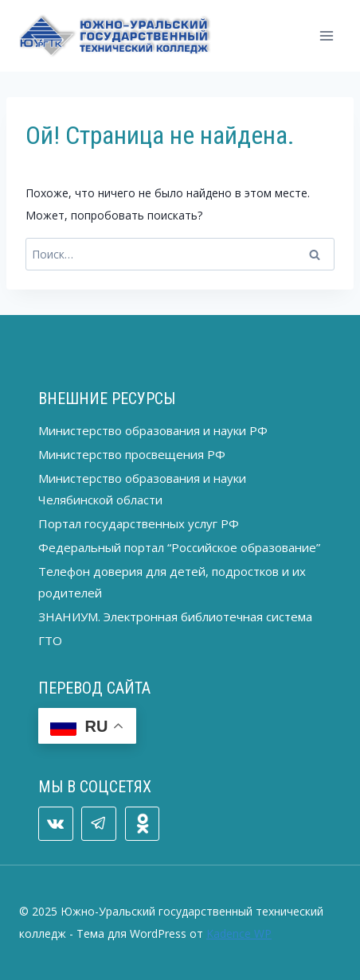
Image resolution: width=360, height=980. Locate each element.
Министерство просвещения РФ (132, 454)
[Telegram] (99, 824)
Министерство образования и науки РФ (153, 430)
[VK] (56, 824)
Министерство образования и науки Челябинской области (142, 489)
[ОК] (143, 824)
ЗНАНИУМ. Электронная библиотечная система (175, 616)
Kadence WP (239, 933)
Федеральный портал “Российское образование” (179, 547)
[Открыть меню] (326, 35)
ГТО (50, 640)
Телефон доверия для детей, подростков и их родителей (172, 582)
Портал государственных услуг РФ (139, 523)
